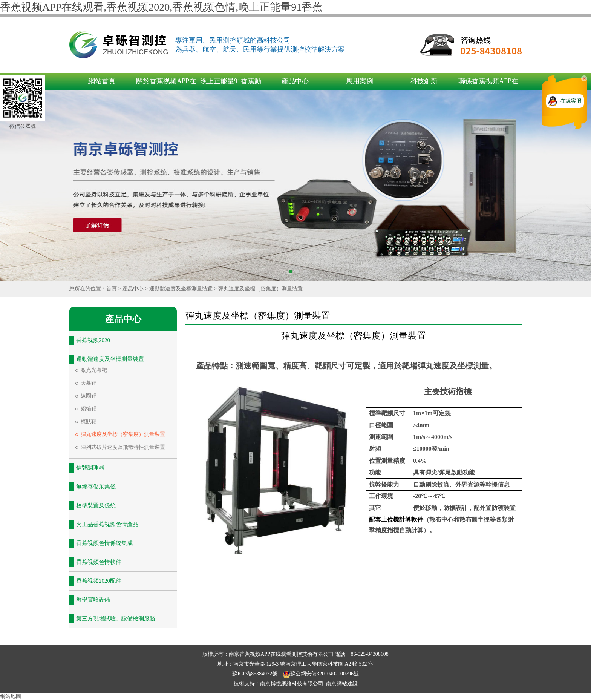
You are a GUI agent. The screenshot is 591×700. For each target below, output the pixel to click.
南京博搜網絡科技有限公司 (292, 684)
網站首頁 (102, 81)
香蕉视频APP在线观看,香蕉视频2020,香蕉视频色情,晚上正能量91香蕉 (161, 7)
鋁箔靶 (89, 409)
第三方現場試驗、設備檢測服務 (116, 619)
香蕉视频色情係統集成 (104, 543)
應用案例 (360, 81)
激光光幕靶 (94, 370)
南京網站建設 (342, 684)
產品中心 (295, 81)
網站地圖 (11, 696)
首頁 (112, 289)
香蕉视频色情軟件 (99, 562)
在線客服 (571, 101)
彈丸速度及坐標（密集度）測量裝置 (260, 289)
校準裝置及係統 (96, 505)
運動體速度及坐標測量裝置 (181, 289)
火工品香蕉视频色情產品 (107, 524)
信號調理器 (90, 468)
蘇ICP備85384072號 (255, 674)
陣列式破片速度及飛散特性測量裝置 (123, 447)
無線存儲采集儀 (96, 487)
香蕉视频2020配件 (99, 581)
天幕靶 (89, 383)
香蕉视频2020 (93, 340)
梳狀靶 (89, 421)
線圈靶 (89, 396)
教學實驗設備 (93, 600)
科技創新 (424, 81)
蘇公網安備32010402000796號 (321, 674)
